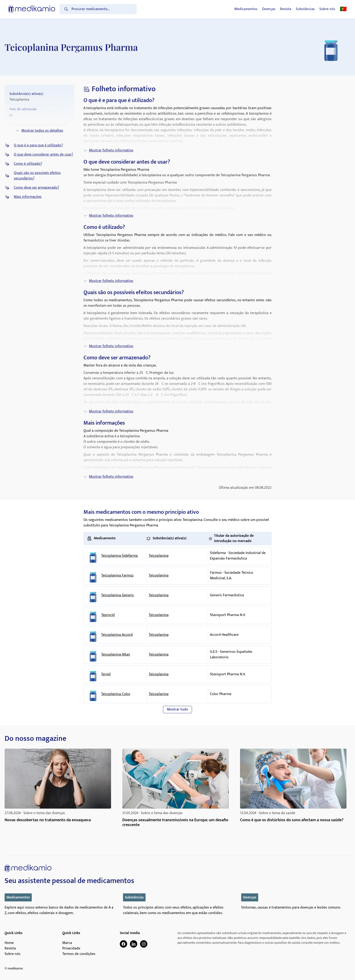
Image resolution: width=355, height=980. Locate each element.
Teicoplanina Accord (117, 635)
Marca (67, 943)
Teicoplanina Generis (117, 595)
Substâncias (305, 9)
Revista (286, 9)
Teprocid (108, 615)
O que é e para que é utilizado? (38, 145)
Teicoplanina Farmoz (117, 576)
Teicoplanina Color (116, 694)
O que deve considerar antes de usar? (43, 155)
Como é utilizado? (28, 164)
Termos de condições (79, 954)
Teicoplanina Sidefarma (119, 556)
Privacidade (71, 949)
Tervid (106, 674)
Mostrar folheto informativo (108, 150)
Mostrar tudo (177, 709)
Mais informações (28, 197)
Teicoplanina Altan (116, 655)
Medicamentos (246, 9)
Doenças (269, 9)
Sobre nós (327, 9)
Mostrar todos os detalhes (40, 131)
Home (9, 943)
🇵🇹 (343, 9)
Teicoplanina (159, 556)
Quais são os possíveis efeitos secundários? (37, 176)
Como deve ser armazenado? (36, 188)
